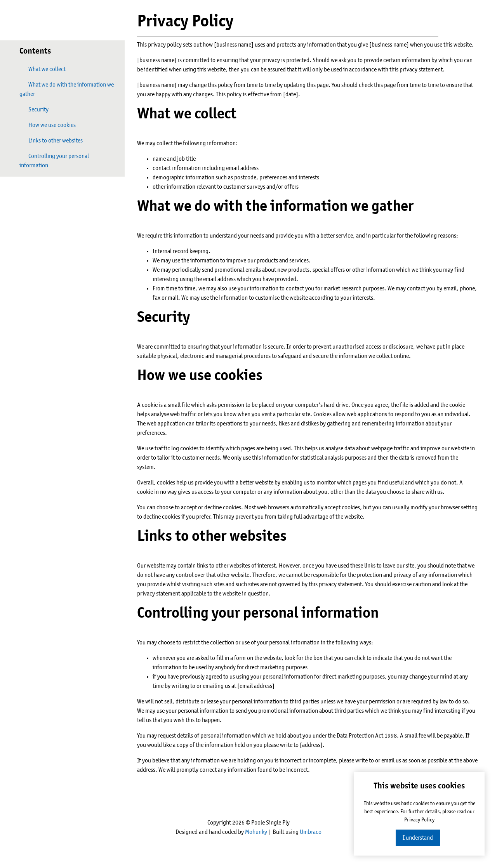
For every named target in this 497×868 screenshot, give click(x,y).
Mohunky (256, 832)
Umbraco (311, 832)
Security (34, 109)
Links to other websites (51, 140)
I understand (418, 838)
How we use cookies (48, 125)
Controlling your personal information (54, 161)
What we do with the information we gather (67, 89)
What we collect (43, 69)
